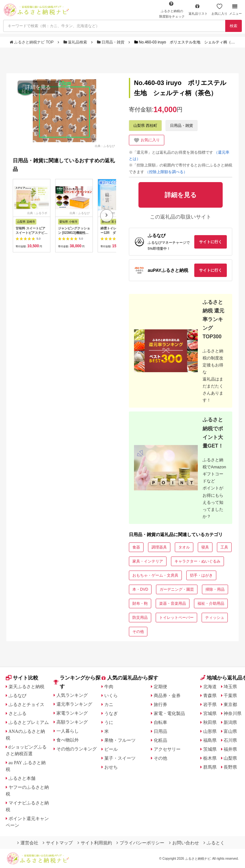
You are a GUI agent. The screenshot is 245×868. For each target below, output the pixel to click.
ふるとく (214, 843)
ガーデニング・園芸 (177, 589)
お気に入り (219, 9)
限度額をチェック (172, 10)
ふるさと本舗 (22, 778)
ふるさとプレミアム (29, 722)
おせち (111, 767)
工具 (224, 547)
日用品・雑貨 (111, 42)
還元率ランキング (74, 704)
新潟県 (230, 722)
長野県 (230, 767)
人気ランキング (72, 695)
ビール (111, 749)
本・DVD (140, 589)
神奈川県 (233, 713)
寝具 (205, 547)
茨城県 (210, 749)
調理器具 (159, 547)
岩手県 (210, 704)
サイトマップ (58, 843)
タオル (184, 547)
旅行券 (160, 704)
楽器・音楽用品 (173, 603)
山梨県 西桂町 (145, 126)
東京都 (230, 704)
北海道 (210, 687)
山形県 (210, 731)
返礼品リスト (198, 9)
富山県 (230, 731)
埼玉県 (230, 687)
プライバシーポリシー (140, 843)
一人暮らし (68, 731)
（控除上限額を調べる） (166, 172)
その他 (138, 632)
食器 (136, 547)
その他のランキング (77, 749)
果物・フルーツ (120, 740)
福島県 (210, 740)
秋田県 (210, 722)
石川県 (230, 740)
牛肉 (109, 687)
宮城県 (210, 713)
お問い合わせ (184, 843)
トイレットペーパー (176, 618)
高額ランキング (72, 722)
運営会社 (28, 843)
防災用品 (140, 618)
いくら (111, 695)
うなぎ (111, 713)
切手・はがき (201, 575)
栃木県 (210, 758)
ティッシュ (215, 618)
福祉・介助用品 (211, 603)
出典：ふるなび (105, 146)
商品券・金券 (167, 695)
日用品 (160, 731)
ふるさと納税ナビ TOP (32, 42)
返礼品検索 (76, 42)
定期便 (160, 687)
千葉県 (230, 695)
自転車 (160, 722)
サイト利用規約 (95, 843)
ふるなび (18, 695)
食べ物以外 (68, 740)
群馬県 (210, 767)
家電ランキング (72, 713)
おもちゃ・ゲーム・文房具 (155, 575)
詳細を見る (38, 87)
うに (109, 722)
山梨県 (230, 758)
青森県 (210, 695)
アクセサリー (167, 749)
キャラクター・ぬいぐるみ (197, 561)
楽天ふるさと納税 (26, 687)
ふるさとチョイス (26, 704)
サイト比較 (22, 678)
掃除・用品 (215, 589)
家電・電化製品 (169, 713)
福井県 (230, 749)
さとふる (18, 713)
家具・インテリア (148, 561)
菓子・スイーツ (120, 758)
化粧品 (160, 740)
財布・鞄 (140, 603)
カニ (109, 704)
